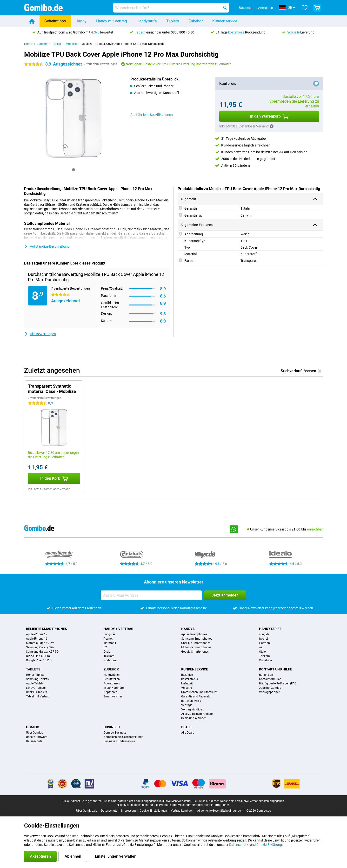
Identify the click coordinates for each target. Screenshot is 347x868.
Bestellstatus (190, 679)
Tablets (173, 21)
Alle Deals (188, 733)
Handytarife (147, 21)
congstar (109, 634)
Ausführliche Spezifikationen (152, 115)
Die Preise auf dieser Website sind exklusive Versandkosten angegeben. (239, 801)
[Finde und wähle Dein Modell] (171, 8)
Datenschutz (34, 741)
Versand (187, 688)
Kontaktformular (270, 679)
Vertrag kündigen (192, 709)
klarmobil (110, 643)
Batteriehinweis (191, 701)
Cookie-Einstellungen (153, 811)
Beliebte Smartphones (47, 629)
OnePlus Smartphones (196, 643)
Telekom (109, 656)
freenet (108, 639)
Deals (186, 727)
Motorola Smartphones (196, 647)
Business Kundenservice (119, 741)
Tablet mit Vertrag (38, 696)
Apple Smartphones (194, 634)
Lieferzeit (187, 683)
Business (112, 727)
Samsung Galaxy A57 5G (42, 652)
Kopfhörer (110, 692)
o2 (105, 647)
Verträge (187, 705)
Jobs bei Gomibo (270, 688)
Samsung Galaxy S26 (40, 647)
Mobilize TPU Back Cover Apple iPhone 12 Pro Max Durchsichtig (123, 44)
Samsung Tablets (37, 679)
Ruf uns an (266, 675)
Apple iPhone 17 (37, 634)
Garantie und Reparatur (196, 696)
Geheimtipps (55, 21)
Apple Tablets (35, 683)
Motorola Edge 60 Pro (40, 643)
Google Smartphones (195, 652)
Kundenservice (225, 21)
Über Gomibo (35, 733)
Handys (188, 629)
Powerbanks (112, 683)
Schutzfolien (112, 679)
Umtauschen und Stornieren (199, 692)
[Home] (32, 21)
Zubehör (196, 21)
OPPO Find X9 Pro (38, 656)
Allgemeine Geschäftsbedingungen (220, 811)
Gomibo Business (115, 733)
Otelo (107, 652)
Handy (81, 21)
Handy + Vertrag (119, 629)
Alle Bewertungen (40, 334)
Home (28, 44)
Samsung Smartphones (197, 639)
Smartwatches (113, 696)
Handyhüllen (112, 675)
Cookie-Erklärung (269, 845)
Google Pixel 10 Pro (39, 660)
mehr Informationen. (217, 805)
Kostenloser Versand (57, 489)
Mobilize (71, 44)
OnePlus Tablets (37, 692)
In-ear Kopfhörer (114, 688)
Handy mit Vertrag (112, 21)
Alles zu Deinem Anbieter (197, 714)
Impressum (129, 811)
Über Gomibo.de (87, 811)
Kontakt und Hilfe (275, 669)
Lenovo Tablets (36, 688)
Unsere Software (37, 737)
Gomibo (33, 727)
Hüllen (57, 44)
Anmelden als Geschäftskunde (123, 737)
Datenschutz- (239, 845)
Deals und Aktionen (194, 718)
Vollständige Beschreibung (47, 246)
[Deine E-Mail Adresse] (151, 595)
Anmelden (266, 8)
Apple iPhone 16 (37, 639)
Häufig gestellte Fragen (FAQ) (278, 683)
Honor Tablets (35, 675)
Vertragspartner (269, 692)
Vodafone (110, 660)
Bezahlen (187, 675)
